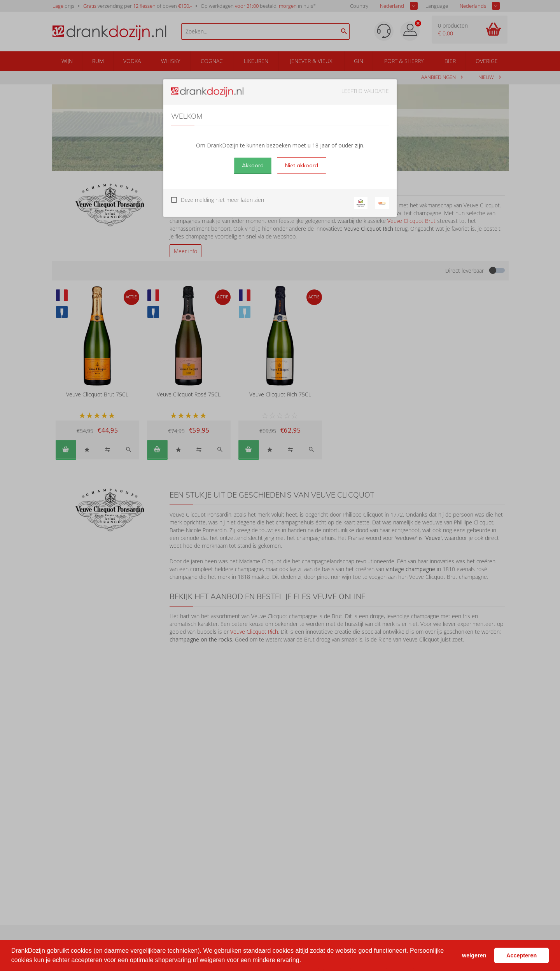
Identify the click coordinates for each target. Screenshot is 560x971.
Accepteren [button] (521, 955)
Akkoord (253, 165)
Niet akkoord (302, 165)
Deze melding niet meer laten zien (222, 200)
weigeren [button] (474, 955)
